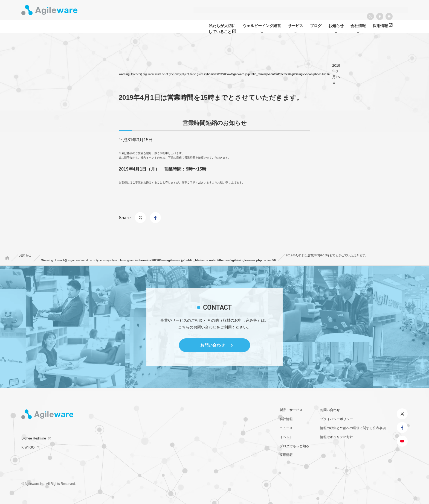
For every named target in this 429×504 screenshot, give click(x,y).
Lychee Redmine (34, 438)
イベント (286, 437)
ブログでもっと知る (294, 446)
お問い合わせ (213, 345)
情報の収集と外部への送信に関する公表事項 (353, 428)
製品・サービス (291, 410)
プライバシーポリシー (337, 419)
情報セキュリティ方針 (337, 437)
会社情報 (286, 419)
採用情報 (286, 455)
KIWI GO (28, 447)
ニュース (286, 428)
